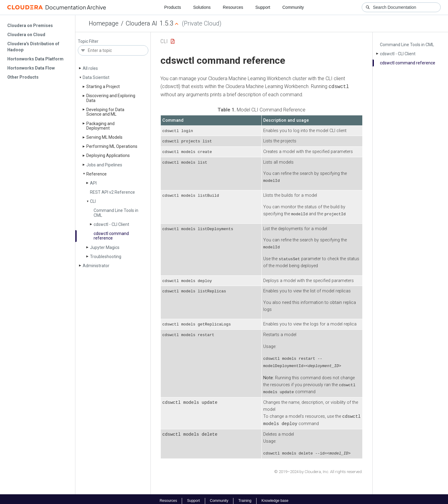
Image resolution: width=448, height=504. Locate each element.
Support (263, 7)
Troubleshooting (106, 257)
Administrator (96, 266)
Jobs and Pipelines (104, 165)
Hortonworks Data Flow (31, 68)
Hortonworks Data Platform (35, 59)
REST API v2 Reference (112, 192)
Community (293, 7)
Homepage (104, 23)
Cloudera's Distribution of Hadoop (33, 47)
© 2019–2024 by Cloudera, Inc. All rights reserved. (318, 468)
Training (245, 497)
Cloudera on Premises (30, 26)
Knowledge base (275, 497)
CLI (93, 201)
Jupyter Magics (105, 247)
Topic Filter (88, 41)
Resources (233, 7)
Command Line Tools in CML (116, 213)
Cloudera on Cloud (26, 35)
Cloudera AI (141, 23)
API (93, 183)
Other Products (23, 77)
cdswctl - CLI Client (111, 224)
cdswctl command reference (111, 236)
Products (172, 7)
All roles (90, 68)
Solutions (202, 7)
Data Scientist (96, 77)
